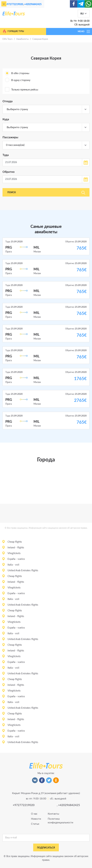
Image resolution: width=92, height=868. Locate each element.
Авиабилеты (22, 39)
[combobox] (46, 109)
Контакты (53, 814)
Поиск (46, 193)
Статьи (35, 824)
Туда (6, 155)
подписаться (46, 848)
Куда (6, 119)
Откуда (8, 101)
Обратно (9, 172)
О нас (34, 814)
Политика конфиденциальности (54, 821)
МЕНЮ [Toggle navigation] (84, 31)
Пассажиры (10, 137)
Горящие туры (13, 31)
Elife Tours (8, 39)
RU (82, 14)
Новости (36, 819)
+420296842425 (33, 4)
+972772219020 (14, 4)
